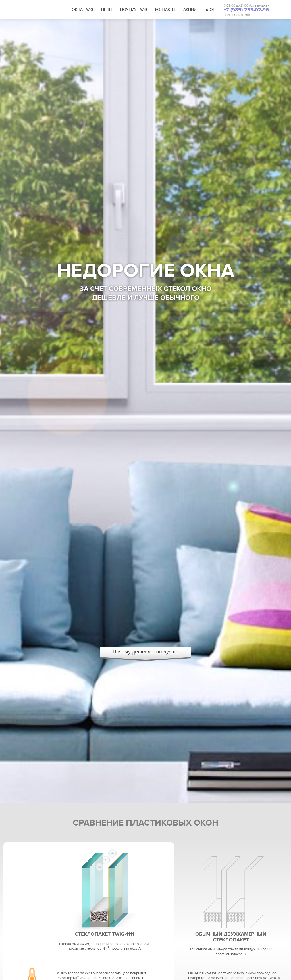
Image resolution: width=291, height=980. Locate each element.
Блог (210, 10)
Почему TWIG (134, 10)
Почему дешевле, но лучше (145, 652)
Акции (190, 10)
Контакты (165, 10)
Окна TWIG (83, 10)
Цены (107, 10)
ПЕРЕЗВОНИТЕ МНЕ (237, 15)
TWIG (42, 10)
